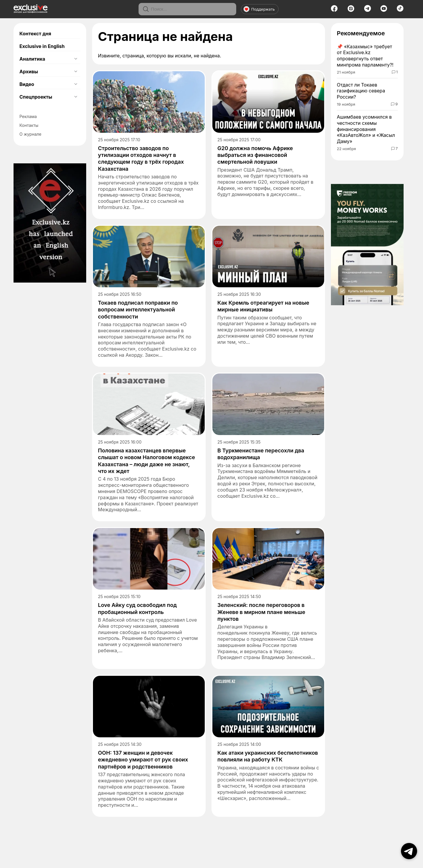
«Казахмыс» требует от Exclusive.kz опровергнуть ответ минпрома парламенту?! (365, 56)
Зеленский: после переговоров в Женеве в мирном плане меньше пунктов (261, 612)
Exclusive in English (42, 46)
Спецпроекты (36, 97)
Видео (27, 84)
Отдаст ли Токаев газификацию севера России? (361, 91)
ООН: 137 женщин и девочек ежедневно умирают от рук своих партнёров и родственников (143, 760)
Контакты (29, 125)
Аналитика (32, 59)
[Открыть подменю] (76, 59)
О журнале (30, 134)
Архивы (29, 72)
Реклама (28, 116)
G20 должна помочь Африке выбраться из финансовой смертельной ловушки (255, 155)
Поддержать (259, 9)
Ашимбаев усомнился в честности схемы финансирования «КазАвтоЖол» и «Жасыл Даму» (366, 129)
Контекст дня (35, 34)
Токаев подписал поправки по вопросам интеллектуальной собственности (138, 310)
